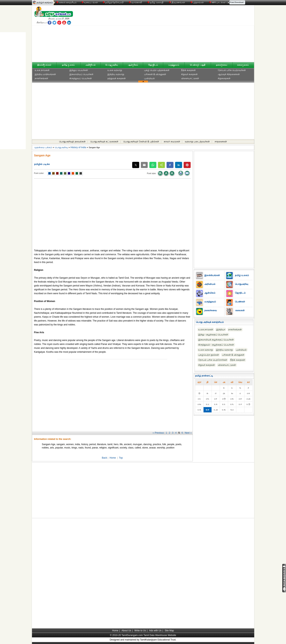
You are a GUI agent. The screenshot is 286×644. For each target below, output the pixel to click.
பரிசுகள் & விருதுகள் (155, 74)
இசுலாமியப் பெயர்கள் (81, 74)
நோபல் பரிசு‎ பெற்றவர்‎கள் (232, 70)
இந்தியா (221, 330)
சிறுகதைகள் (224, 78)
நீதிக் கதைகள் (188, 70)
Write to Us (140, 631)
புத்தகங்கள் (197, 2)
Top (121, 458)
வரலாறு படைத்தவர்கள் (197, 142)
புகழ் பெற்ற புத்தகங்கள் (157, 70)
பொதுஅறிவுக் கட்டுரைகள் (104, 142)
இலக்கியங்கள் (44, 65)
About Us (126, 631)
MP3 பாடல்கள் (218, 2)
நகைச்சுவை (222, 65)
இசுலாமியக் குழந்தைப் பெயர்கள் (216, 340)
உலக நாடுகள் (42, 70)
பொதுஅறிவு (112, 65)
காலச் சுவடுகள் (172, 142)
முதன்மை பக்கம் (43, 147)
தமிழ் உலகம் (68, 65)
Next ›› (188, 433)
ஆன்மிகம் (133, 65)
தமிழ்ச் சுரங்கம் (45, 3)
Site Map (169, 631)
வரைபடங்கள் (89, 2)
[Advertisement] (180, 35)
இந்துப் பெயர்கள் (79, 70)
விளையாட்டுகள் (190, 78)
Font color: (39, 173)
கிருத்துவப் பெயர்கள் (81, 78)
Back (104, 458)
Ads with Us (155, 631)
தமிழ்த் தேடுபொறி (113, 2)
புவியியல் (149, 78)
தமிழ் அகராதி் (156, 2)
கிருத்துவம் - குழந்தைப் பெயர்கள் (216, 345)
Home (113, 458)
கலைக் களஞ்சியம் (67, 2)
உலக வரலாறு (115, 70)
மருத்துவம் (174, 65)
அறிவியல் (90, 65)
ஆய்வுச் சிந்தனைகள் (229, 74)
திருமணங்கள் (177, 2)
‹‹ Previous (158, 433)
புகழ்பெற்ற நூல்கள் (209, 355)
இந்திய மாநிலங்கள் (45, 74)
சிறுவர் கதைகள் (189, 74)
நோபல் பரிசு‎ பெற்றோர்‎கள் (213, 360)
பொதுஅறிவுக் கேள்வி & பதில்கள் (141, 142)
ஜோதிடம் (153, 65)
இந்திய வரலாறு (116, 74)
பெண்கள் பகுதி (197, 65)
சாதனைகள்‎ (221, 142)
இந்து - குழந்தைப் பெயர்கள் (213, 335)
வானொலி (136, 2)
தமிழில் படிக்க (42, 164)
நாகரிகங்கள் (41, 78)
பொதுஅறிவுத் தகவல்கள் (72, 142)
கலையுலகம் (243, 65)
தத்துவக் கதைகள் (117, 78)
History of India (78, 147)
